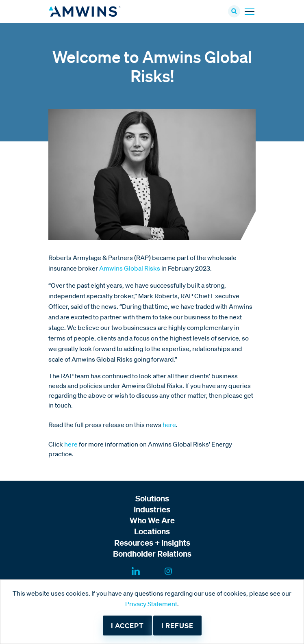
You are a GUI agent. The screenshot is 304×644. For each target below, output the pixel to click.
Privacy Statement (151, 604)
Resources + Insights (152, 543)
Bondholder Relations (152, 554)
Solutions (152, 498)
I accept (127, 626)
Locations (152, 531)
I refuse (177, 626)
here (169, 425)
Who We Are (152, 520)
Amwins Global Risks (130, 268)
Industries (152, 509)
